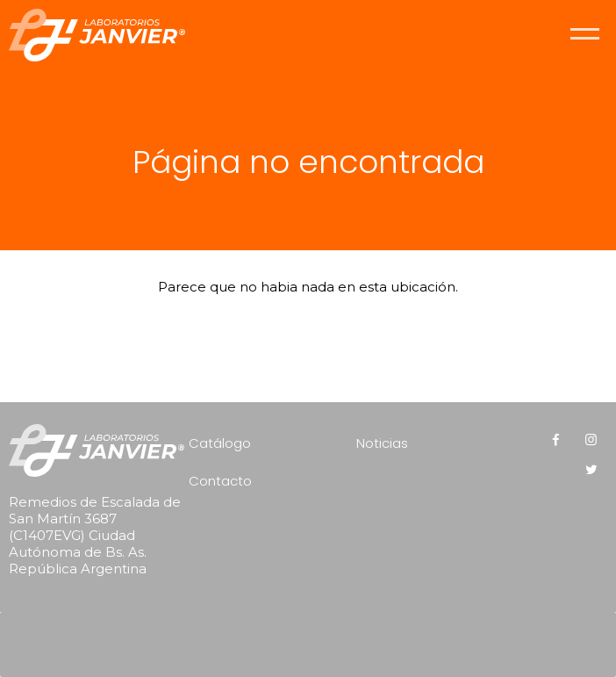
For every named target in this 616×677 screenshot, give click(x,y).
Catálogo (220, 443)
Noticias (382, 443)
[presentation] (312, 638)
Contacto (220, 481)
